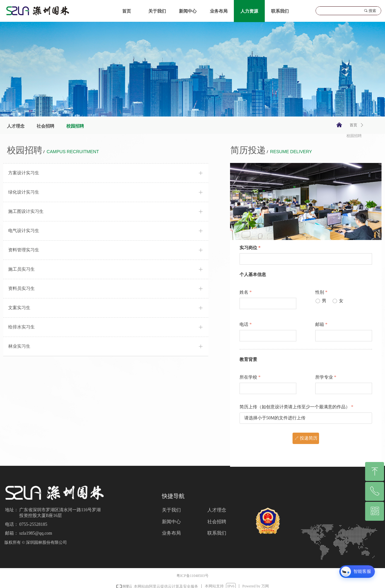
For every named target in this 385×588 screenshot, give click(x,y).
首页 (353, 125)
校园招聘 (354, 136)
